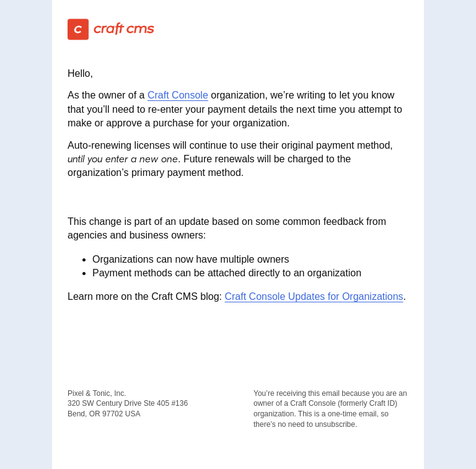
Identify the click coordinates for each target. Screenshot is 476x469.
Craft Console (178, 95)
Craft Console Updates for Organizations (314, 296)
